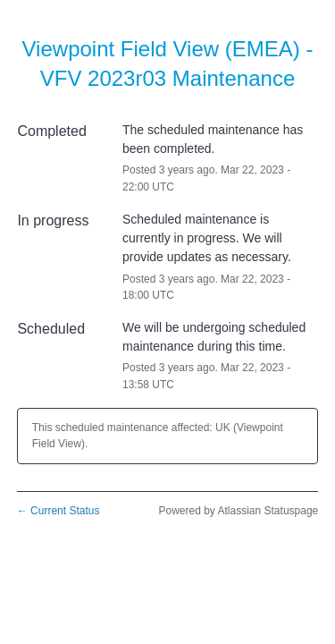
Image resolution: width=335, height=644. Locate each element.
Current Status (59, 511)
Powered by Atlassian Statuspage (238, 511)
